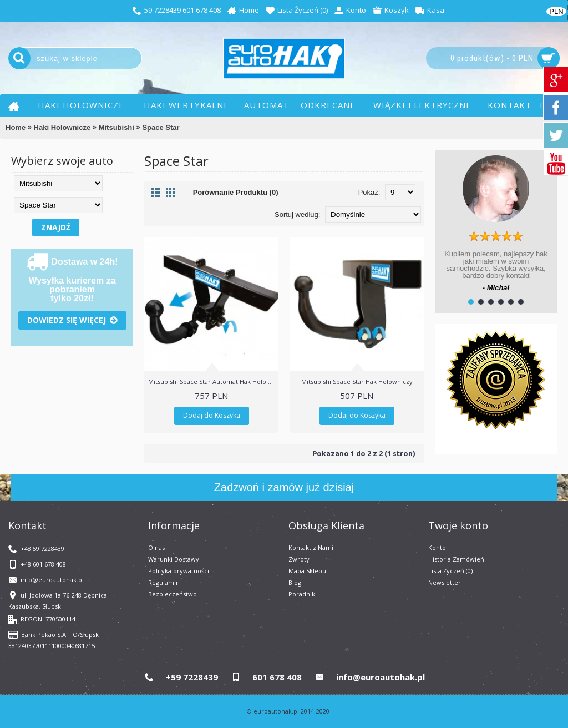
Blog (295, 582)
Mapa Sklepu (307, 571)
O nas (156, 547)
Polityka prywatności (179, 571)
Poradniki (303, 594)
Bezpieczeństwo (173, 594)
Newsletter (445, 582)
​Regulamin (164, 582)
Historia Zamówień (456, 559)
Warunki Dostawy (174, 559)
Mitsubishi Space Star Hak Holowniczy (357, 381)
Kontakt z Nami (311, 547)
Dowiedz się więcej (72, 320)
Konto (437, 547)
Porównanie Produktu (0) (236, 192)
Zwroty (299, 559)
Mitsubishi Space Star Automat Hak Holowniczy (213, 381)
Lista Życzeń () (450, 571)
